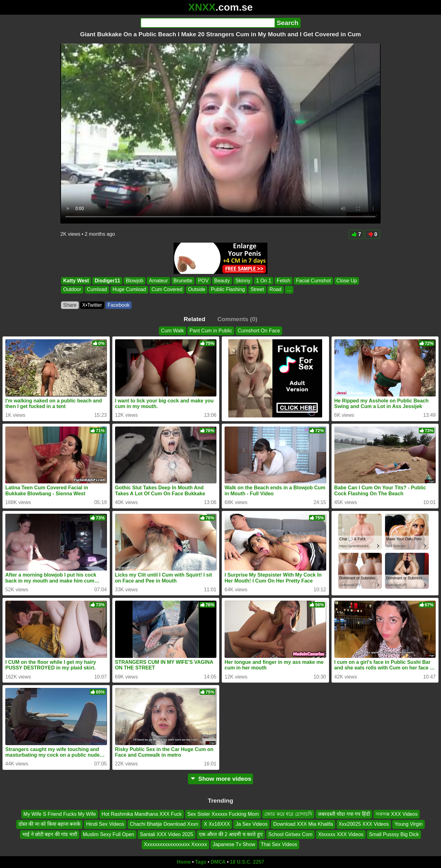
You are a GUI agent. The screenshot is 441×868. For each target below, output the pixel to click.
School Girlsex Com (290, 834)
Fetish (284, 281)
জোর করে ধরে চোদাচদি (288, 814)
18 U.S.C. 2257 (247, 862)
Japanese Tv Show (234, 844)
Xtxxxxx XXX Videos (341, 834)
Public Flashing (228, 290)
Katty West (76, 281)
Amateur (158, 281)
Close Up (347, 281)
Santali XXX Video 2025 (167, 834)
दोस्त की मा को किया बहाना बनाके (50, 824)
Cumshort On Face (259, 331)
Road (276, 290)
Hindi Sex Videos (105, 824)
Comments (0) (237, 319)
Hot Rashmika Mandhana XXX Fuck (142, 814)
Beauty (222, 281)
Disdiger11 (107, 281)
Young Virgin (408, 824)
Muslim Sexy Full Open (109, 834)
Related (194, 319)
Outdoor (72, 290)
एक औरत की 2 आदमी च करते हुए (231, 834)
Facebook (119, 305)
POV (203, 281)
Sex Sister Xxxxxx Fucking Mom (223, 814)
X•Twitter (92, 305)
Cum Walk (172, 331)
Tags (201, 862)
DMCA (218, 862)
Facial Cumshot (313, 281)
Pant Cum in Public (211, 331)
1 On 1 (264, 281)
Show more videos (221, 779)
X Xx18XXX (217, 824)
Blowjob (134, 281)
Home (184, 862)
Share (70, 305)
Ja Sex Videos (251, 824)
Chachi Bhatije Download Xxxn (164, 824)
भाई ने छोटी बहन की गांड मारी (50, 834)
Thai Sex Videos (279, 844)
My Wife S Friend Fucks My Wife (60, 814)
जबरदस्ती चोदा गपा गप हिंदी (344, 814)
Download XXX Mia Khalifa (303, 824)
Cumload (97, 290)
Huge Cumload (129, 290)
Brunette (183, 281)
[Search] (208, 23)
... (289, 290)
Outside (197, 290)
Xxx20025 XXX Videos (364, 824)
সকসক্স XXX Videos (397, 814)
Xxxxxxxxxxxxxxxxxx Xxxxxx (175, 844)
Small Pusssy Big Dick (394, 834)
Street (257, 290)
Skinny (243, 281)
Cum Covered (167, 290)
